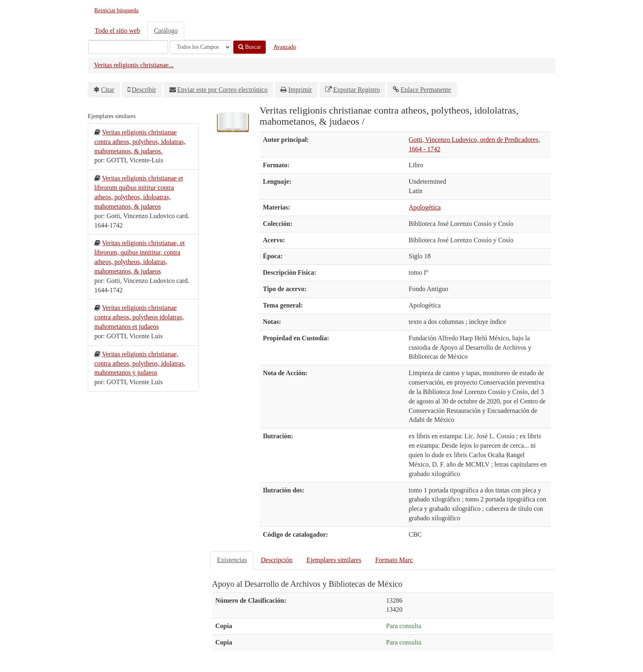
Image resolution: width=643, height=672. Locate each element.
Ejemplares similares (334, 560)
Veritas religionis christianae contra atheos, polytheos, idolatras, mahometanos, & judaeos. (140, 142)
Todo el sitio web (117, 31)
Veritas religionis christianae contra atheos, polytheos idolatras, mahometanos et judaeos (139, 317)
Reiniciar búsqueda (116, 10)
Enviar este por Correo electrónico (222, 90)
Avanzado (285, 47)
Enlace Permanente (426, 90)
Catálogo (166, 31)
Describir (144, 90)
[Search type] (201, 47)
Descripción (277, 560)
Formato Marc (394, 560)
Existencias (232, 560)
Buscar (250, 47)
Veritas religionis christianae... (134, 65)
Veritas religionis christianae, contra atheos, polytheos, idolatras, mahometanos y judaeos (140, 363)
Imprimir (300, 90)
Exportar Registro (356, 90)
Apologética (425, 207)
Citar (108, 90)
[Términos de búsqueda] (128, 47)
